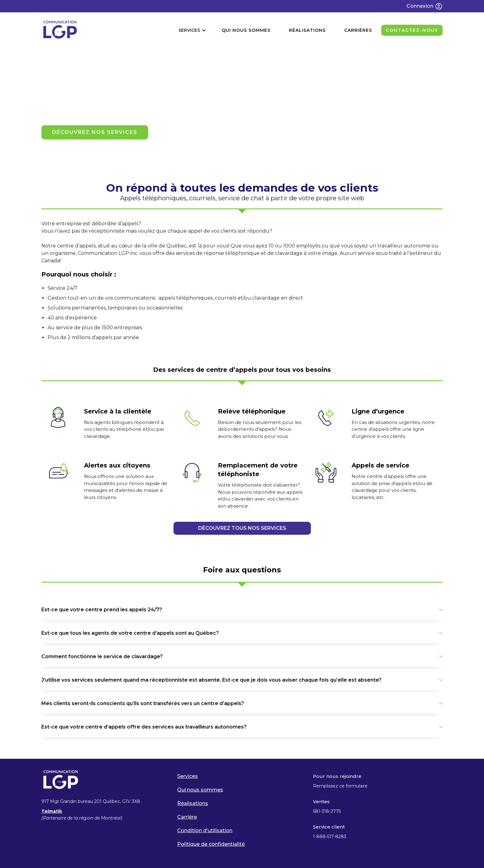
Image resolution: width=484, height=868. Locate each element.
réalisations (307, 30)
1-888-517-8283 (330, 837)
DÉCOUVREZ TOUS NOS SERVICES (242, 528)
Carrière (187, 817)
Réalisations (193, 803)
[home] (60, 30)
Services (188, 776)
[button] (192, 30)
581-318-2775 (327, 811)
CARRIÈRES (358, 30)
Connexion (420, 6)
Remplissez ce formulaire (340, 786)
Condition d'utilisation (205, 831)
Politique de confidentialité (211, 844)
